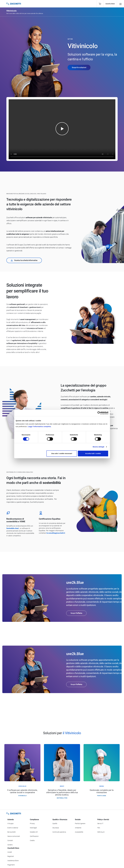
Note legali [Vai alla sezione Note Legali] (33, 828)
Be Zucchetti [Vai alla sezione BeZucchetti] (12, 832)
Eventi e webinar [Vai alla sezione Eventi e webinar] (13, 828)
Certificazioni (34, 836)
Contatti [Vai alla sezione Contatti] (10, 840)
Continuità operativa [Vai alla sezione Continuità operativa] (59, 832)
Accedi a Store (110, 4)
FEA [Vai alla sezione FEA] (99, 828)
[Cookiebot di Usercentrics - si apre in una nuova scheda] (99, 413)
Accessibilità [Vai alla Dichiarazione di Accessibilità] (79, 832)
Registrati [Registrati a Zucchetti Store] (11, 856)
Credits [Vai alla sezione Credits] (32, 840)
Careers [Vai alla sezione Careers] (10, 845)
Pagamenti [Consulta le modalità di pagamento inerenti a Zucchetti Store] (11, 865)
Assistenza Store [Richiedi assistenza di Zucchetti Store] (13, 861)
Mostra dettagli (98, 447)
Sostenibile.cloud (12, 528)
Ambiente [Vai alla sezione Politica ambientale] (78, 828)
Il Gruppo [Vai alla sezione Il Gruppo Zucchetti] (10, 824)
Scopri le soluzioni (79, 67)
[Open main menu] (120, 4)
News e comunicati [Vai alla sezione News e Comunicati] (14, 836)
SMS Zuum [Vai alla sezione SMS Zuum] (101, 832)
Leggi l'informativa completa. (40, 426)
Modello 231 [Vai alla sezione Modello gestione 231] (34, 832)
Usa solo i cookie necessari (62, 453)
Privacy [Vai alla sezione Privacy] (32, 824)
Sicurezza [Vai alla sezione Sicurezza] (56, 828)
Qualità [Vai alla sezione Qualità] (55, 824)
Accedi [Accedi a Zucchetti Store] (10, 852)
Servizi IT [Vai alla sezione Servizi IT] (100, 824)
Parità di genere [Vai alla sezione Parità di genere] (80, 824)
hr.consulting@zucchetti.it (56, 533)
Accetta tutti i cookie (93, 453)
